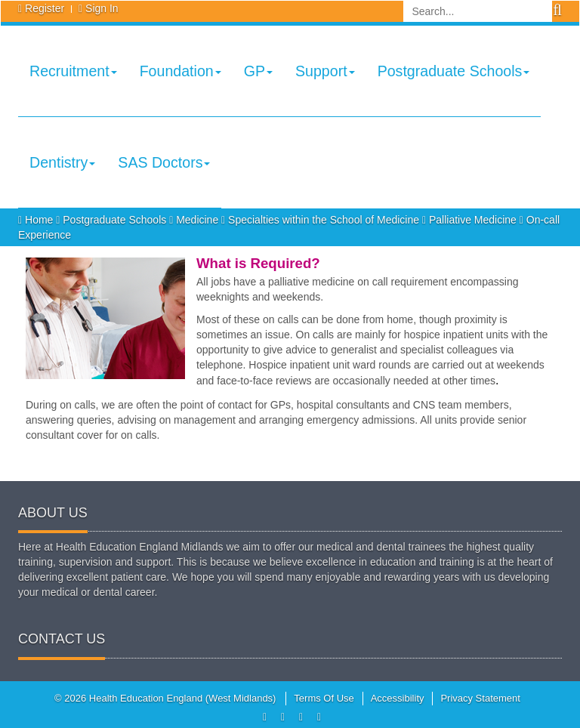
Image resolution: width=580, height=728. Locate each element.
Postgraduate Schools (454, 71)
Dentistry (62, 162)
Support (325, 71)
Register (45, 8)
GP (258, 71)
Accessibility (398, 698)
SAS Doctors (164, 162)
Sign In (102, 8)
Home (37, 220)
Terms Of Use (324, 698)
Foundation (180, 71)
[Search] (478, 11)
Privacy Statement (480, 698)
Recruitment (73, 71)
